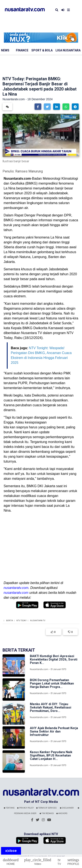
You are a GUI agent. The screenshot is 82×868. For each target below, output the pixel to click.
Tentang (9, 808)
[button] (38, 107)
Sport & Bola (42, 50)
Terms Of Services (46, 808)
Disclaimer (67, 808)
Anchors (62, 813)
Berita (10, 621)
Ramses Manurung (29, 171)
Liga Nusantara (68, 50)
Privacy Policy (25, 808)
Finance (22, 50)
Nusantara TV (38, 621)
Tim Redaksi (47, 813)
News (5, 50)
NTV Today (21, 621)
